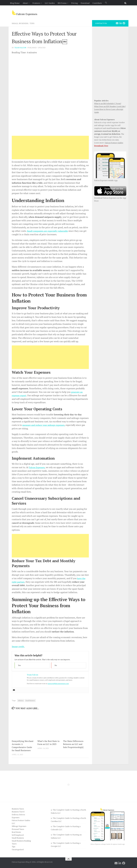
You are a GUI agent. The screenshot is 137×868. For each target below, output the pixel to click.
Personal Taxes (18, 829)
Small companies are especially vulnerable (48, 231)
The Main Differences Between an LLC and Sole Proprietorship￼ (73, 744)
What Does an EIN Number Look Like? (110, 106)
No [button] (56, 665)
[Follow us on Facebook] (124, 23)
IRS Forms (62, 3)
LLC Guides (50, 3)
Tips (33, 23)
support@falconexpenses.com (58, 683)
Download (85, 3)
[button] (106, 3)
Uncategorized (18, 849)
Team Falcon (20, 48)
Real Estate (16, 832)
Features (36, 3)
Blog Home (15, 3)
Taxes (14, 844)
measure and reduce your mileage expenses (44, 425)
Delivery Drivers (18, 814)
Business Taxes (18, 809)
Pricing (74, 3)
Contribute (97, 3)
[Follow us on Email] (117, 23)
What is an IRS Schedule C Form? (108, 103)
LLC (13, 823)
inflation (21, 700)
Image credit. (18, 646)
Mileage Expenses (19, 826)
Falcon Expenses (37, 467)
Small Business (20, 23)
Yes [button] (19, 665)
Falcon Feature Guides (114, 143)
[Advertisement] (50, 147)
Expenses (16, 817)
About (25, 3)
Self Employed (18, 835)
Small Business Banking (21, 841)
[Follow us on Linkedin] (121, 23)
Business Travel (18, 812)
